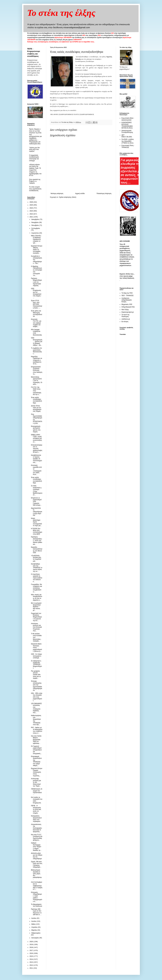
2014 (32, 959)
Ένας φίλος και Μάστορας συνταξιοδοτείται (37, 314)
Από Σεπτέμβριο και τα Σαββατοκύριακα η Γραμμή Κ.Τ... (37, 886)
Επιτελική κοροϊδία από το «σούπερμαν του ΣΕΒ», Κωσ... (36, 470)
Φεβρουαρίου (36, 933)
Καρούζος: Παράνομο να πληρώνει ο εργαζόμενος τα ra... (37, 360)
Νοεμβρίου (35, 222)
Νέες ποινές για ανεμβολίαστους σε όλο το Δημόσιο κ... (37, 597)
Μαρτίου (34, 930)
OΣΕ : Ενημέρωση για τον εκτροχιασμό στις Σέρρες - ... (36, 293)
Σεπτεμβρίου (36, 228)
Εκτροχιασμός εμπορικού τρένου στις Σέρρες (36, 429)
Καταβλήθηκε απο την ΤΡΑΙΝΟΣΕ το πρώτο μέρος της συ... (37, 568)
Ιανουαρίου (35, 938)
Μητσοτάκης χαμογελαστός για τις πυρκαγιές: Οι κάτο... (37, 381)
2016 (32, 953)
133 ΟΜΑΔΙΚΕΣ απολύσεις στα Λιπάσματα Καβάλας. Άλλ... (36, 708)
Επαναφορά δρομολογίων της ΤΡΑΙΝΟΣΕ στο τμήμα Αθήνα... (36, 761)
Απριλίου (35, 927)
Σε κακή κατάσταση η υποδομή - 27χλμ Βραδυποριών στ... (37, 490)
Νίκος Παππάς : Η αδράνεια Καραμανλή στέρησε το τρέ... (36, 239)
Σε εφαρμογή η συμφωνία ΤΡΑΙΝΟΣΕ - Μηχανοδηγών (36, 664)
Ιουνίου (34, 921)
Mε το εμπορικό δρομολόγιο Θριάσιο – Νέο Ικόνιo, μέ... (36, 607)
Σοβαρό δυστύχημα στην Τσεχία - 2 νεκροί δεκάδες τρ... (36, 847)
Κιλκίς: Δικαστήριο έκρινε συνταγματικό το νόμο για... (36, 522)
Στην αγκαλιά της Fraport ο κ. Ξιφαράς (35, 181)
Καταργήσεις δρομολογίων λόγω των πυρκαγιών (36, 819)
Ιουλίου (34, 918)
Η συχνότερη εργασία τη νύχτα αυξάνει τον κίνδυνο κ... (37, 578)
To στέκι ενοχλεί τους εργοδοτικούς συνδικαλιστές (35, 189)
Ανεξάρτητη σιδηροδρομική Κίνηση (126, 300)
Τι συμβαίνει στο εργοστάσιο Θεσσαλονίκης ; (36, 351)
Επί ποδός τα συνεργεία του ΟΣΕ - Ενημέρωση (37, 800)
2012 (32, 965)
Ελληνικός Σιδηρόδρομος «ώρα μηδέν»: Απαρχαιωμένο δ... (37, 897)
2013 (32, 962)
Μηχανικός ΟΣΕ (127, 304)
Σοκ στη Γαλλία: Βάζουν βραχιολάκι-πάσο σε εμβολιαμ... (36, 740)
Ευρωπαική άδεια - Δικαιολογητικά (128, 119)
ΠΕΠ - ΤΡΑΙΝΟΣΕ (128, 296)
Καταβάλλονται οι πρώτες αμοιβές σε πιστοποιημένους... (37, 459)
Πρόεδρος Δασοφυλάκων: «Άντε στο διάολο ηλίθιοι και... (37, 541)
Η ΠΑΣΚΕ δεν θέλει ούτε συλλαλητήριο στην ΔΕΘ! (37, 531)
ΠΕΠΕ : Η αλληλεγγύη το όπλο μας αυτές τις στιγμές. (36, 809)
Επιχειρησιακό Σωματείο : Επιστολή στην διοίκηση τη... (37, 370)
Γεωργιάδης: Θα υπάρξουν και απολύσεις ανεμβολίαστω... (37, 588)
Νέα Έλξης (125, 310)
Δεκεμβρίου (36, 219)
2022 (32, 214)
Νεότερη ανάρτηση (57, 193)
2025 (32, 205)
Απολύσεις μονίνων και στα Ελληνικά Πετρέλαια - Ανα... (36, 627)
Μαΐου (34, 924)
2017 (32, 950)
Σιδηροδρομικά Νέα (128, 307)
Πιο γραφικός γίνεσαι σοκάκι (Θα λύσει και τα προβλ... (36, 675)
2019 (32, 945)
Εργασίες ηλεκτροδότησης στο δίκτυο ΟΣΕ (37, 550)
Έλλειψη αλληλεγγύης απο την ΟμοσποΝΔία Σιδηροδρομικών (37, 686)
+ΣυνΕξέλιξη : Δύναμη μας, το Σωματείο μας (36, 558)
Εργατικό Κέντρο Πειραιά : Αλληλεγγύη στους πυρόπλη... (37, 772)
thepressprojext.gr (128, 312)
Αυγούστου (35, 233)
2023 (32, 211)
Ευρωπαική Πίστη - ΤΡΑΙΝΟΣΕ (128, 146)
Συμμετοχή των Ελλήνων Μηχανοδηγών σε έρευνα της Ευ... (36, 617)
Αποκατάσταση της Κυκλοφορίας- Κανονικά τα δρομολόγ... (37, 828)
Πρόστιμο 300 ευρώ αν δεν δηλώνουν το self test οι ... (36, 912)
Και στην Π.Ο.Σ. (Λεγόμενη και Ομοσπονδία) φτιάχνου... (37, 837)
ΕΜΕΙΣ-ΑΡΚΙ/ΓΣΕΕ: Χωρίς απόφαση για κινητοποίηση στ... (36, 438)
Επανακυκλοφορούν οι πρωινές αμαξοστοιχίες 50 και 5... (37, 449)
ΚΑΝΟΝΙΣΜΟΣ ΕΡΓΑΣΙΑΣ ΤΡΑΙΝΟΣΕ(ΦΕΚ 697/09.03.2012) (127, 125)
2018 (32, 947)
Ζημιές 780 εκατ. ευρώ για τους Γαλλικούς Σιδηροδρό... (37, 864)
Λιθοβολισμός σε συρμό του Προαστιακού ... (37, 792)
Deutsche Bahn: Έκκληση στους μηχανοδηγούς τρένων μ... (37, 648)
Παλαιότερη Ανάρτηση (104, 193)
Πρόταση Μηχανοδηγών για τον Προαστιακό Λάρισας (36, 282)
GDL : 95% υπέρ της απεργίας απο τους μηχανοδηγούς (37, 697)
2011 (32, 968)
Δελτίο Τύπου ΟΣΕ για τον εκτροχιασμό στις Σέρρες (36, 409)
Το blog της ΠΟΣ (127, 293)
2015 (32, 956)
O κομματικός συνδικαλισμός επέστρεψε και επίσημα (34, 158)
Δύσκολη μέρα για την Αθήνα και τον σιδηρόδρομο (37, 856)
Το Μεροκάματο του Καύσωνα (37, 905)
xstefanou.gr (126, 319)
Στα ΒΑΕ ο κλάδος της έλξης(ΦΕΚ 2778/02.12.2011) (128, 141)
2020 (32, 942)
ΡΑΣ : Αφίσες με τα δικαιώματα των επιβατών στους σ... (37, 730)
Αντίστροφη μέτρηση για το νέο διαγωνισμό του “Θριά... (36, 782)
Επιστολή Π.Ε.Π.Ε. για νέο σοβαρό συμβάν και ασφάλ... (36, 323)
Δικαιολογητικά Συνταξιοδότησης (127, 131)
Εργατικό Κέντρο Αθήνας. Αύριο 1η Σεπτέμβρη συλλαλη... (37, 250)
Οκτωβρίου (35, 225)
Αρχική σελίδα (80, 193)
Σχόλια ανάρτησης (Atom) (68, 197)
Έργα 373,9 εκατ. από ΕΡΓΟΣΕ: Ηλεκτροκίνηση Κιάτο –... (37, 304)
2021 (32, 217)
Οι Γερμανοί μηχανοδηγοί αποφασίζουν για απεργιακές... (36, 750)
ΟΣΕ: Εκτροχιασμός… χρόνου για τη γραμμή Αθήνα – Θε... (37, 342)
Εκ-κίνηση (125, 322)
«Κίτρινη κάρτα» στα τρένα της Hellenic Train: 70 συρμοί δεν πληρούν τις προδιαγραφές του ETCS (35, 170)
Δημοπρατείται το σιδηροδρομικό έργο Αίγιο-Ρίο (37, 512)
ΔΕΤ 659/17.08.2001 (127, 136)
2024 (32, 208)
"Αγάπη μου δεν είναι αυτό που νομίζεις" (34, 149)
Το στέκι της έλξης (61, 13)
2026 (32, 202)
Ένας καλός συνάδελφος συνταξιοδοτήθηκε (36, 400)
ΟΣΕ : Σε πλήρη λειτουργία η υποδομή (36, 656)
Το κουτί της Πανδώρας (125, 316)
